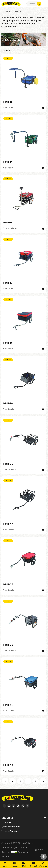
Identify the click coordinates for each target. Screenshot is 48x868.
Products (17, 11)
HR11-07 (8, 584)
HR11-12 (8, 343)
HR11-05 (8, 705)
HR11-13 (8, 283)
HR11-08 (8, 524)
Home (8, 11)
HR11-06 (8, 645)
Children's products (26, 23)
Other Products (9, 26)
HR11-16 (8, 102)
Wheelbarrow (8, 18)
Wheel (19, 18)
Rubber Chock (8, 23)
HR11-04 (8, 765)
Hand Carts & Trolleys (34, 18)
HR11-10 (8, 403)
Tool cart (25, 21)
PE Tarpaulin (36, 21)
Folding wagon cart (11, 21)
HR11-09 (8, 464)
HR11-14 (8, 223)
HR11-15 (8, 162)
